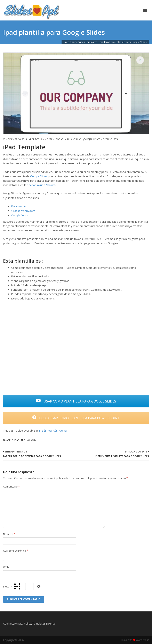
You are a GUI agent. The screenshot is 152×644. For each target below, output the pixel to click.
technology (29, 440)
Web (6, 567)
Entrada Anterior (32, 454)
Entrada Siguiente (122, 454)
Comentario (11, 486)
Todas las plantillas (68, 139)
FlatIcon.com (19, 206)
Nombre (9, 534)
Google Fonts (19, 215)
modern (49, 139)
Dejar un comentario (99, 139)
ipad (17, 440)
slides (36, 139)
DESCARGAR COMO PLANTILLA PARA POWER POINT (76, 418)
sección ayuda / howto (41, 185)
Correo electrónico (16, 551)
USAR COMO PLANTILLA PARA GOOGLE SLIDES (76, 401)
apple (10, 440)
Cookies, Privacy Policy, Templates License (29, 624)
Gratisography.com (23, 211)
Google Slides (39, 176)
